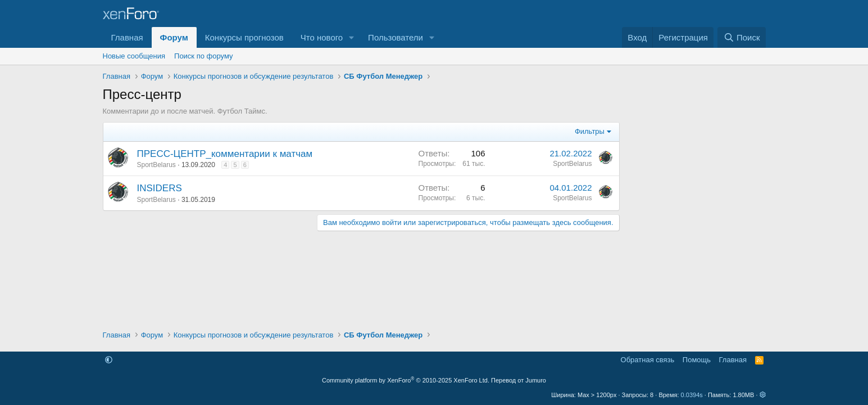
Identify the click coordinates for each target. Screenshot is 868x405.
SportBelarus (156, 165)
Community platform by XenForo (406, 380)
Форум (174, 37)
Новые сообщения (134, 56)
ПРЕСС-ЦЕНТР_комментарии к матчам (225, 154)
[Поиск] (741, 37)
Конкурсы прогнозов (244, 37)
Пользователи (396, 37)
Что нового (322, 37)
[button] (352, 37)
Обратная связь (648, 360)
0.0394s (692, 395)
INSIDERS (160, 188)
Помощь (697, 360)
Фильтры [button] (590, 131)
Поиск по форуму (203, 56)
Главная (127, 37)
